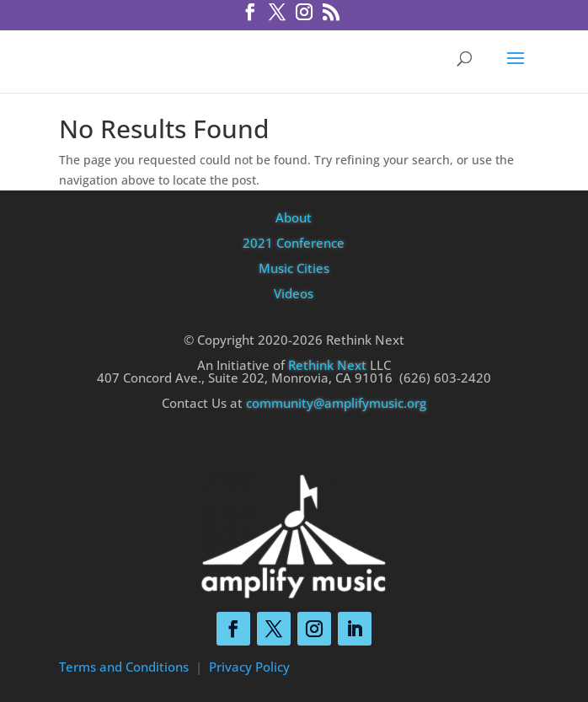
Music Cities (294, 268)
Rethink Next (327, 365)
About (294, 217)
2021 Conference (294, 243)
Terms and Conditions (124, 667)
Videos (294, 293)
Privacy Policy (249, 667)
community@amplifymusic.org (336, 403)
